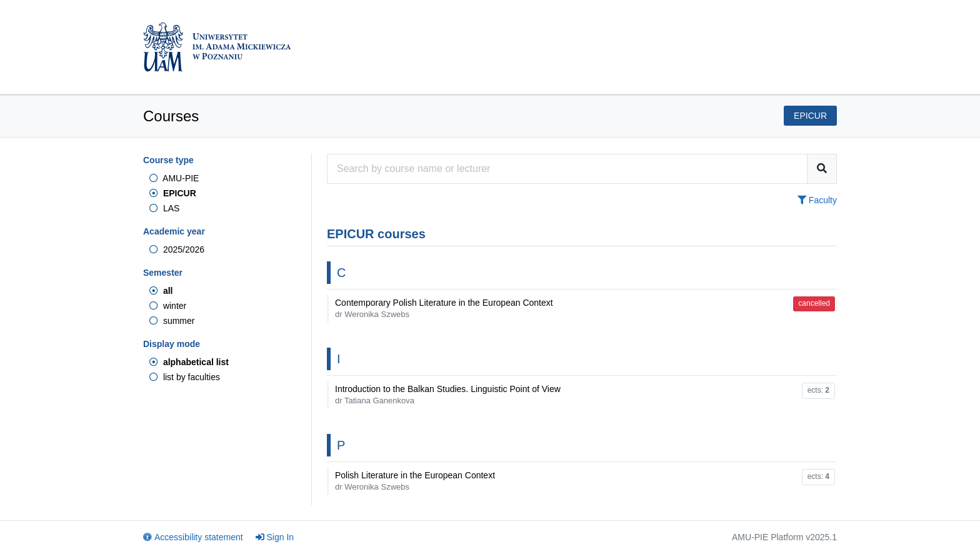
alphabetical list (189, 362)
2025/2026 (177, 249)
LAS (164, 208)
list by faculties (185, 377)
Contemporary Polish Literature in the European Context (444, 308)
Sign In (275, 537)
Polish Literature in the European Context (415, 481)
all (161, 291)
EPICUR (173, 193)
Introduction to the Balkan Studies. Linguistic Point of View (448, 395)
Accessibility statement (193, 537)
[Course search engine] (567, 169)
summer (172, 321)
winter (168, 306)
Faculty (817, 200)
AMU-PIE (174, 178)
